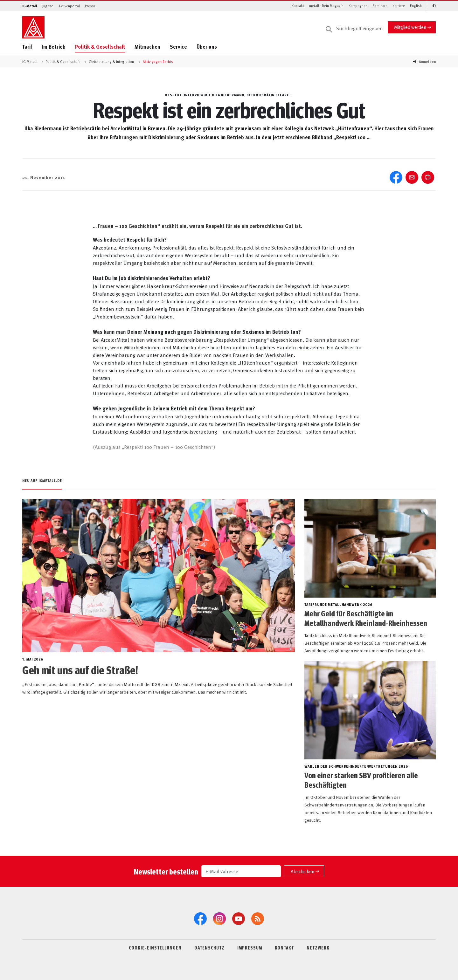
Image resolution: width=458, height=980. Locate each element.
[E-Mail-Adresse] (241, 871)
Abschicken (302, 871)
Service (178, 47)
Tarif (27, 47)
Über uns (207, 47)
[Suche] (354, 29)
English (416, 6)
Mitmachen (147, 47)
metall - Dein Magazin (326, 6)
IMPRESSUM (250, 948)
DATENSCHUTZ (209, 948)
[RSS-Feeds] (258, 919)
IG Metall (30, 6)
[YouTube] (239, 919)
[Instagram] (219, 919)
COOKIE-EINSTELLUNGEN (155, 948)
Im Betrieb (54, 47)
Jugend (48, 6)
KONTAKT (284, 948)
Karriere (399, 6)
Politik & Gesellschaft (100, 47)
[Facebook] (200, 919)
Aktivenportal (69, 6)
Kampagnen (358, 6)
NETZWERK (318, 948)
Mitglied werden (410, 27)
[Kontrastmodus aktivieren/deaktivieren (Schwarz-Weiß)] (431, 6)
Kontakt (298, 6)
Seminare (380, 6)
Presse (90, 6)
